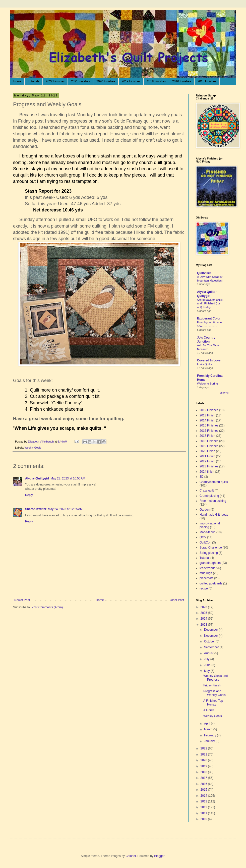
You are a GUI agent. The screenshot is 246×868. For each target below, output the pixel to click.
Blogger (159, 856)
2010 (204, 819)
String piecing (209, 553)
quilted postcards (211, 583)
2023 (204, 625)
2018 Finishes (156, 81)
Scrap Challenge (211, 548)
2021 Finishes (80, 81)
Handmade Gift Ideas (214, 515)
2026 (204, 607)
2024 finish (207, 472)
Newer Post (22, 600)
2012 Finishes (209, 410)
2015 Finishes (207, 81)
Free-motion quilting (213, 501)
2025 (204, 613)
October (210, 641)
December (211, 630)
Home (17, 81)
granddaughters (210, 563)
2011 (204, 813)
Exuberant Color (209, 318)
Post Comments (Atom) (47, 607)
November (211, 636)
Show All (224, 393)
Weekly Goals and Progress (216, 678)
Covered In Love (209, 360)
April (207, 724)
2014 (204, 796)
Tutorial (205, 558)
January (210, 741)
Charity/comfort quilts (214, 482)
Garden (205, 510)
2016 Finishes (182, 81)
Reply (29, 495)
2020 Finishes (106, 81)
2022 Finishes (55, 81)
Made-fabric (207, 532)
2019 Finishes (131, 81)
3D (201, 477)
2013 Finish (207, 415)
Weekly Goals (33, 448)
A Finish (209, 710)
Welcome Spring (207, 384)
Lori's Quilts (204, 364)
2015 (204, 790)
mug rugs (206, 573)
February (210, 735)
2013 (204, 801)
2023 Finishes (209, 466)
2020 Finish (207, 451)
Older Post (177, 600)
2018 (204, 772)
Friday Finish (212, 685)
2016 (204, 784)
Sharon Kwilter (36, 509)
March (209, 729)
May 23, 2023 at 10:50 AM (68, 478)
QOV (203, 537)
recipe (204, 588)
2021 (204, 754)
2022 (204, 748)
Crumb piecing (209, 496)
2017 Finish (207, 436)
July (207, 659)
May (207, 671)
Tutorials (34, 81)
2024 (204, 619)
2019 (204, 766)
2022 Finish (207, 461)
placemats (206, 578)
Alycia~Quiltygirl (37, 478)
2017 (204, 778)
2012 (204, 807)
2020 (204, 760)
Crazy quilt (207, 491)
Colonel (131, 856)
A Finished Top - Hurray (214, 702)
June (208, 665)
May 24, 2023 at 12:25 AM (65, 509)
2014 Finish (207, 420)
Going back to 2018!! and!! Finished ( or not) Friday (210, 303)
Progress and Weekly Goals (214, 693)
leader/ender (208, 568)
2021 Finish (207, 456)
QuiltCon (205, 542)
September (212, 647)
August (209, 653)
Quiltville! (204, 273)
